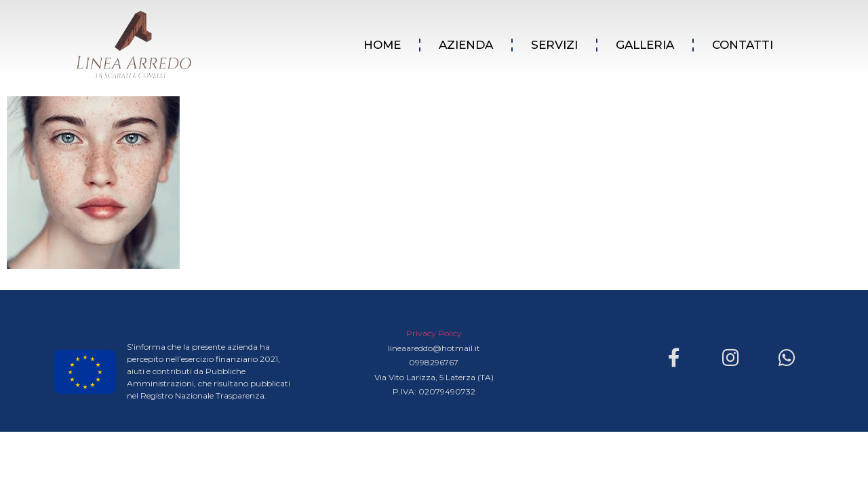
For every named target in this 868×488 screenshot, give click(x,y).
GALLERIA (645, 45)
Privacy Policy (434, 333)
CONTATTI (743, 45)
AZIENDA (466, 45)
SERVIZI (554, 45)
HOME (382, 45)
